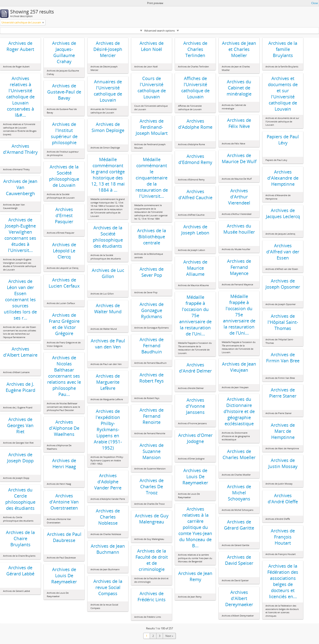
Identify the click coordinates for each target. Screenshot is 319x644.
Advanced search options (159, 31)
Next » (169, 636)
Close (315, 3)
